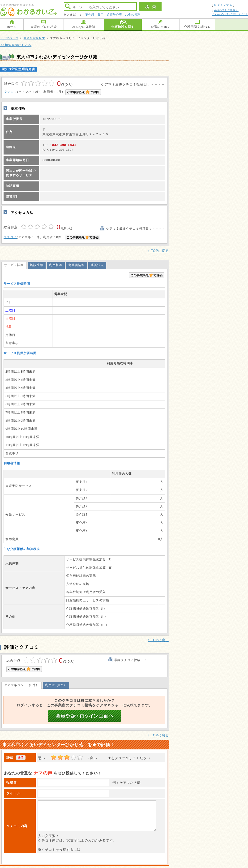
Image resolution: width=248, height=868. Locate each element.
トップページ (9, 38)
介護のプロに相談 (44, 27)
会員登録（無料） (226, 10)
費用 (101, 15)
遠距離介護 (114, 15)
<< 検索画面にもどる (16, 45)
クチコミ (11, 92)
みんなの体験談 (84, 27)
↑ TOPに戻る (158, 251)
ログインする (223, 5)
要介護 (90, 15)
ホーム (12, 27)
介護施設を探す (123, 27)
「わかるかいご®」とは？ (230, 14)
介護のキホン (161, 27)
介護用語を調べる (197, 27)
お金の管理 (133, 15)
